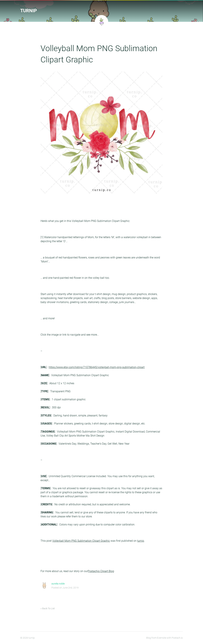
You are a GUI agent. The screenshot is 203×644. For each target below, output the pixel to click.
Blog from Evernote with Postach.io (164, 638)
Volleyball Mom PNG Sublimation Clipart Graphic (81, 541)
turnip (29, 11)
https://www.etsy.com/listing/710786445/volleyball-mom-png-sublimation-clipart (97, 367)
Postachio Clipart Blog (101, 571)
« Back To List (48, 608)
